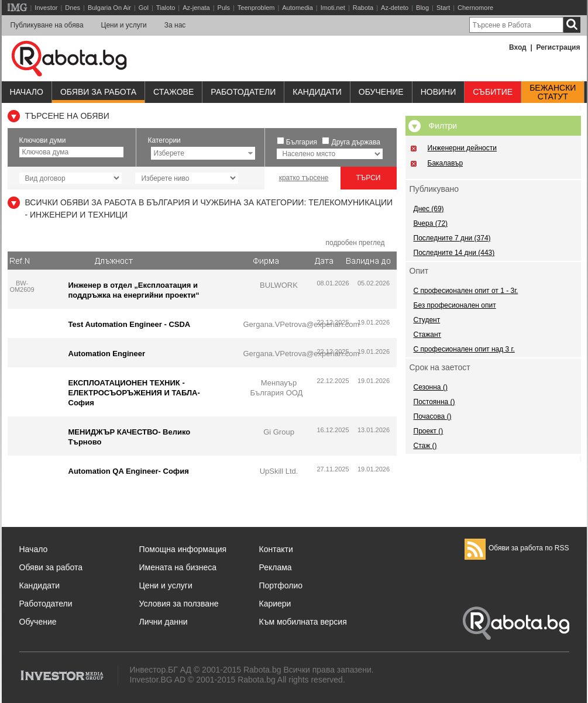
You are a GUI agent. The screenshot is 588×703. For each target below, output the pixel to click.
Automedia (298, 8)
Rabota (363, 8)
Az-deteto (395, 8)
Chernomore (475, 8)
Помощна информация (183, 549)
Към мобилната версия (303, 622)
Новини (439, 92)
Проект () (429, 431)
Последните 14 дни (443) (454, 253)
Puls (224, 8)
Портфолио (281, 585)
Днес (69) (429, 209)
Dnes (73, 8)
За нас (175, 25)
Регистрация (558, 47)
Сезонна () (431, 387)
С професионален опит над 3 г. (464, 349)
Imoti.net (333, 8)
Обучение (38, 622)
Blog (422, 8)
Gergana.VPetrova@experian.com (302, 324)
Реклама (276, 567)
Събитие (493, 92)
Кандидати (317, 92)
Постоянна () (434, 402)
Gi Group (279, 432)
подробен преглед (355, 243)
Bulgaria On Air (109, 8)
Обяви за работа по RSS (517, 548)
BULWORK (279, 285)
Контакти (276, 549)
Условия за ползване (179, 604)
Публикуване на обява (47, 25)
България (302, 142)
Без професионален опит (455, 305)
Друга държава (356, 142)
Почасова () (433, 416)
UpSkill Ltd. (279, 471)
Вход (518, 47)
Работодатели (243, 92)
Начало (27, 92)
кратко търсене (304, 178)
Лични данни (164, 622)
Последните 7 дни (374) (452, 238)
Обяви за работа (98, 92)
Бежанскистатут (553, 92)
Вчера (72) (431, 223)
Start (443, 8)
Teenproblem (256, 8)
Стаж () (425, 446)
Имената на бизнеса (178, 567)
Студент (427, 320)
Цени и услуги (124, 25)
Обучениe (381, 92)
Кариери (275, 604)
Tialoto (166, 8)
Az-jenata (196, 8)
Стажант (428, 335)
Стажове (173, 92)
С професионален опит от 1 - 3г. (466, 291)
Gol (144, 8)
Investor (46, 8)
